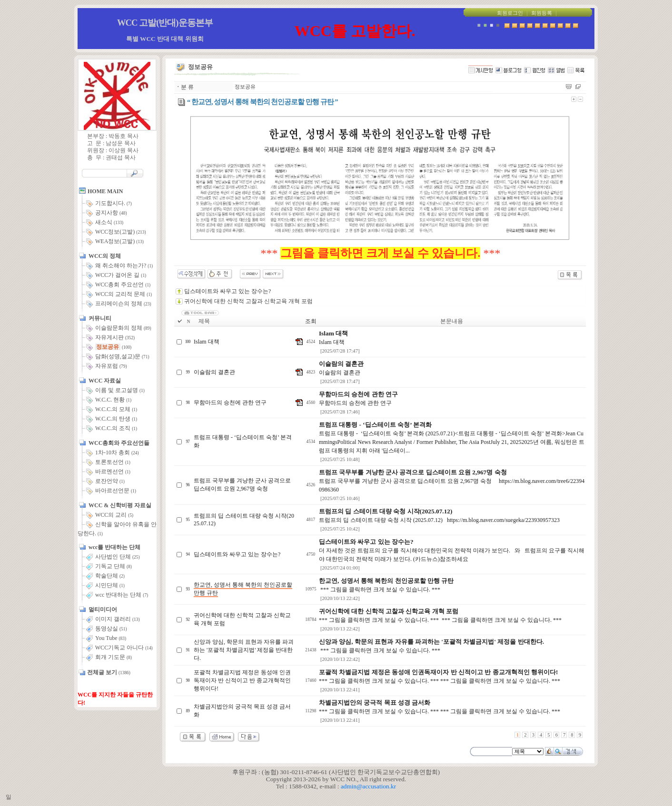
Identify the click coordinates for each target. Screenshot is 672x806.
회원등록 (542, 13)
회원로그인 (510, 13)
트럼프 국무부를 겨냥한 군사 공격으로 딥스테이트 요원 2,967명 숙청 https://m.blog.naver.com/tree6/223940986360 (452, 481)
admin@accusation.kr (368, 786)
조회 (311, 321)
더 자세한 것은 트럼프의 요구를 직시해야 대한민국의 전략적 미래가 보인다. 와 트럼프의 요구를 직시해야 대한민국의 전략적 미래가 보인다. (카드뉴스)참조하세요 (452, 550)
